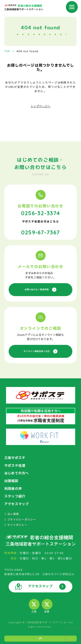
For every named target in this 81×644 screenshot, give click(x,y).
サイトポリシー (16, 523)
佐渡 (47, 604)
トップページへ (40, 106)
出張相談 (12, 480)
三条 (34, 604)
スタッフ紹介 (16, 495)
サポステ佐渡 (16, 465)
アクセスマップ (17, 502)
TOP (7, 51)
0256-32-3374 (40, 213)
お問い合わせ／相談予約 (41, 289)
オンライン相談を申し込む (40, 350)
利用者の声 (14, 487)
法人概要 (12, 512)
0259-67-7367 (40, 231)
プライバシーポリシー (20, 518)
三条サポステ (16, 457)
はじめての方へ (17, 472)
